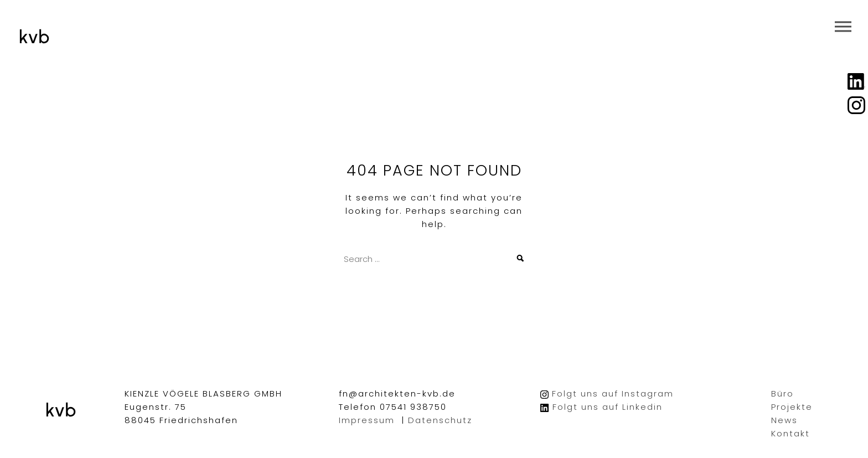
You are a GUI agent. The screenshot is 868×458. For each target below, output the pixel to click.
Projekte (792, 407)
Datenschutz (440, 420)
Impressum (367, 420)
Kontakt (790, 433)
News (784, 420)
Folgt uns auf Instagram (613, 393)
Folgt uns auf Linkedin (608, 407)
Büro (782, 393)
